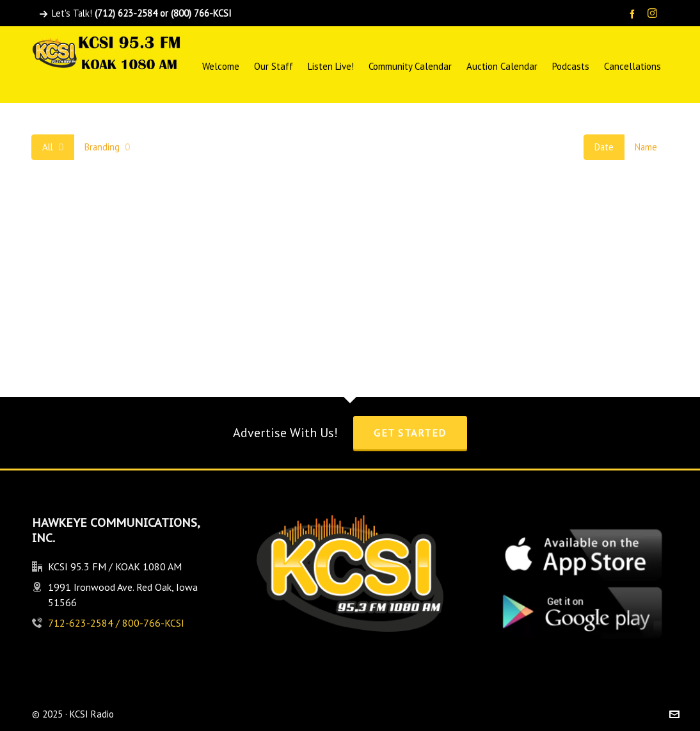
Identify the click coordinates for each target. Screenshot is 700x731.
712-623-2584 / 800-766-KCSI (116, 623)
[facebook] (634, 14)
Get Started (410, 433)
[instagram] (654, 14)
